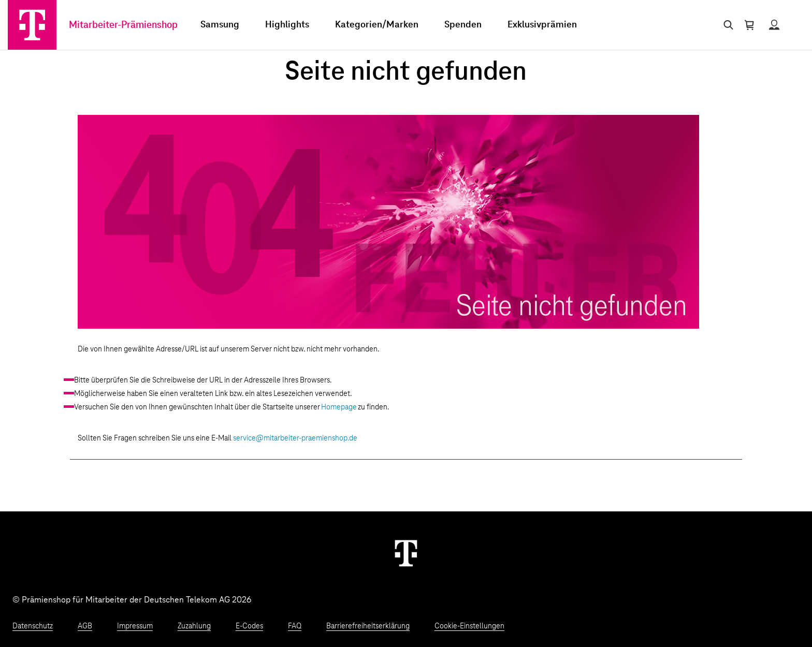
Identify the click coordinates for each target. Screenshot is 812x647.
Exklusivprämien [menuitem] (542, 25)
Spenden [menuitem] (463, 25)
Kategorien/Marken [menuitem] (377, 25)
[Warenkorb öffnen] (749, 25)
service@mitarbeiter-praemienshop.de (295, 438)
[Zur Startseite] (32, 25)
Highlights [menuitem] (287, 25)
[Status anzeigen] (774, 25)
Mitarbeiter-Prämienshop (123, 25)
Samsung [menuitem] (220, 25)
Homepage (339, 407)
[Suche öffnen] (726, 25)
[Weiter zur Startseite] (406, 553)
